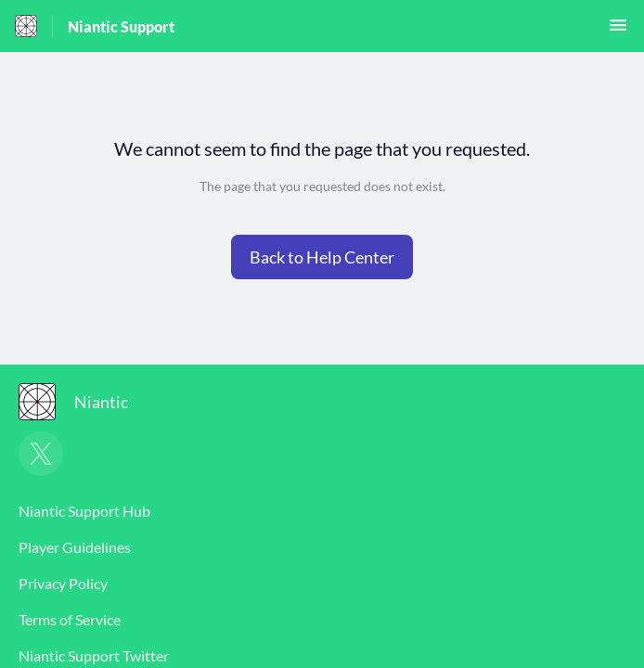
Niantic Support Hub (84, 511)
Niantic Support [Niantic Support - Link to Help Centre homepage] (121, 26)
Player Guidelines (75, 547)
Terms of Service (70, 619)
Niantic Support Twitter (94, 655)
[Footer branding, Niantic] (83, 402)
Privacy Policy (63, 583)
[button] (618, 30)
